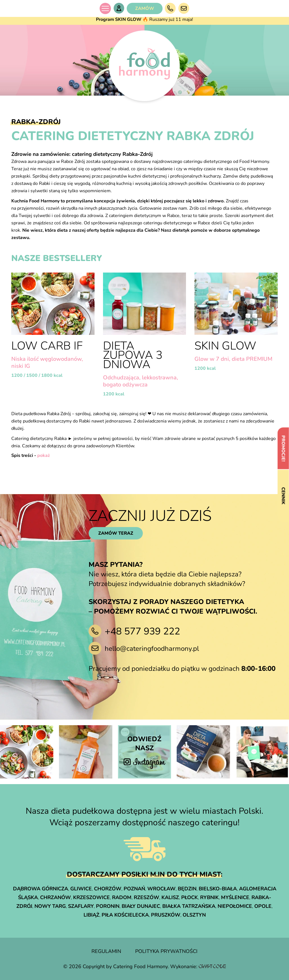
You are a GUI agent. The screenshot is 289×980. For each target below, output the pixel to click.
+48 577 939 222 (142, 631)
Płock (190, 897)
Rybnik (209, 897)
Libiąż (91, 915)
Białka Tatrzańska (189, 906)
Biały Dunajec (141, 906)
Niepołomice (235, 906)
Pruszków (166, 915)
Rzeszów (146, 897)
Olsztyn (194, 915)
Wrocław (161, 889)
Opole (263, 906)
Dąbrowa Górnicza (40, 889)
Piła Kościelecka (125, 915)
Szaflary (81, 906)
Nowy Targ (50, 906)
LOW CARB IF (47, 346)
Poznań (134, 889)
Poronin (108, 906)
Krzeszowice (91, 897)
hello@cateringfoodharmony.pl (152, 649)
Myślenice (235, 897)
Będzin (187, 889)
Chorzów (108, 889)
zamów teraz (116, 533)
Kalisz (170, 897)
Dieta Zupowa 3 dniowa (133, 355)
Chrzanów (55, 897)
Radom (122, 897)
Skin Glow (225, 346)
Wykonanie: (198, 966)
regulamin (106, 951)
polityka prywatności (166, 951)
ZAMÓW (145, 8)
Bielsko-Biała (218, 889)
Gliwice (81, 889)
